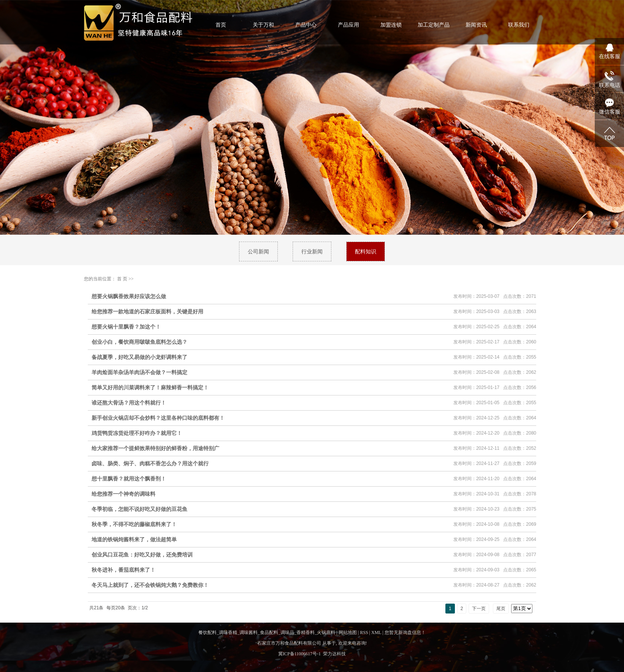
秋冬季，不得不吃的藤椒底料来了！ (134, 524)
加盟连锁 (391, 25)
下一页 (479, 609)
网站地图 (348, 632)
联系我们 (519, 25)
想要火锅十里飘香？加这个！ (126, 327)
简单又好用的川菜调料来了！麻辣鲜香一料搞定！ (150, 387)
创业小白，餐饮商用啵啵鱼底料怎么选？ (139, 342)
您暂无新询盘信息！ (405, 632)
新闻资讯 (476, 25)
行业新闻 (312, 251)
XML (376, 632)
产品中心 (306, 25)
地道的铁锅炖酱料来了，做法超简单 (134, 539)
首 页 (122, 279)
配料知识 (366, 251)
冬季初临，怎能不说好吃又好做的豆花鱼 (139, 509)
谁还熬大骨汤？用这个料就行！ (129, 403)
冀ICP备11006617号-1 (299, 654)
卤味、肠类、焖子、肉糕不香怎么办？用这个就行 (150, 463)
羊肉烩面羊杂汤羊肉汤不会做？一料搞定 (139, 372)
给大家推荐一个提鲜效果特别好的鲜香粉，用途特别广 (155, 448)
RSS (364, 632)
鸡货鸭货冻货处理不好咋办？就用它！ (137, 433)
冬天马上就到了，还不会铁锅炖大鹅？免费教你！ (150, 585)
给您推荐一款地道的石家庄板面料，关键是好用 (147, 311)
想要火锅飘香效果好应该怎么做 (129, 296)
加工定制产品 (434, 25)
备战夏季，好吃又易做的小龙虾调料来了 (139, 357)
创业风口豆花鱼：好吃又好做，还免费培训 (142, 555)
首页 (221, 25)
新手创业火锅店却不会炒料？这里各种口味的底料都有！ (158, 418)
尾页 (501, 609)
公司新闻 (258, 251)
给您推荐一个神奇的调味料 (124, 494)
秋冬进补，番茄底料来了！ (124, 570)
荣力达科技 (334, 654)
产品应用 (348, 25)
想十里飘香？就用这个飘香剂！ (129, 479)
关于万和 (263, 25)
